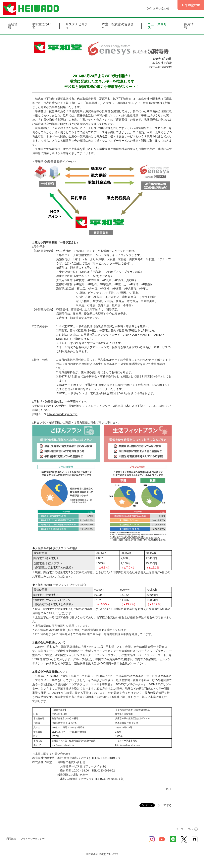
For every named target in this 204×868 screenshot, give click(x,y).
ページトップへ (184, 829)
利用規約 (11, 839)
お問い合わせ (160, 8)
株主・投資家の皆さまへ (118, 26)
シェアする (165, 805)
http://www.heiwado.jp (63, 745)
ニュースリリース (159, 26)
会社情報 (13, 26)
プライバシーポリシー (33, 839)
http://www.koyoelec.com (128, 745)
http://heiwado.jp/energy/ (62, 414)
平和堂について (42, 26)
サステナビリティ (77, 26)
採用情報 (189, 26)
